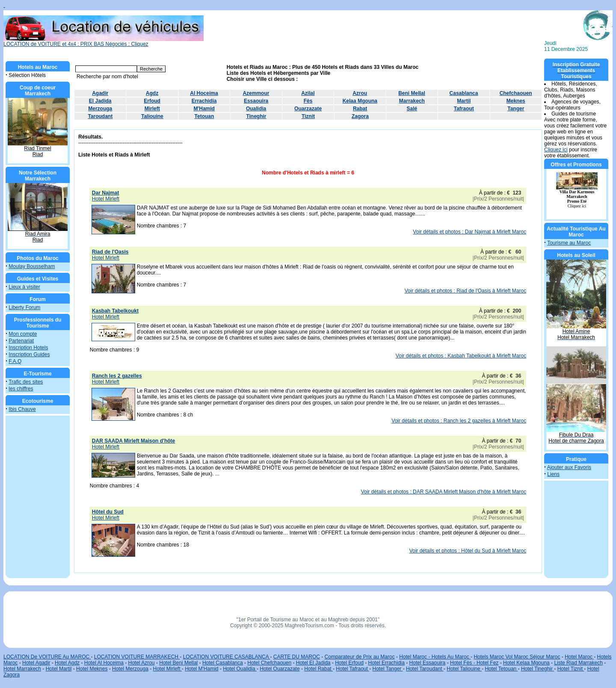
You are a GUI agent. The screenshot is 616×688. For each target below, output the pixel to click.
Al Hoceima (204, 93)
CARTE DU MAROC (297, 657)
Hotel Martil (59, 669)
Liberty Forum (24, 307)
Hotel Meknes (92, 669)
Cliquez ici (556, 150)
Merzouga (100, 109)
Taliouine (152, 116)
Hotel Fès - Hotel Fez (474, 663)
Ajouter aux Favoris (569, 467)
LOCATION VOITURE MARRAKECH (137, 657)
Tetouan (204, 116)
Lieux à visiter (24, 287)
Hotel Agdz (67, 663)
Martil (464, 101)
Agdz (152, 93)
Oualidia (256, 109)
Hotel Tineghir (538, 669)
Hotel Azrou (142, 663)
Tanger (516, 109)
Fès (308, 101)
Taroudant (100, 116)
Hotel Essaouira (428, 663)
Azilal (308, 93)
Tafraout (464, 109)
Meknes (516, 101)
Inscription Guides (29, 354)
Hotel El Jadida (313, 663)
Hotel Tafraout (352, 669)
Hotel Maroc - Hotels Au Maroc (435, 657)
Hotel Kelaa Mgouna (526, 663)
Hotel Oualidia (240, 669)
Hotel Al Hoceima (104, 663)
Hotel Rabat (318, 669)
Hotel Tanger (388, 669)
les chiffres (21, 389)
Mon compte (23, 334)
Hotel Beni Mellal (178, 663)
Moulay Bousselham (32, 266)
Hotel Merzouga (130, 669)
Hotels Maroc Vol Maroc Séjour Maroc (517, 657)
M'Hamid (204, 109)
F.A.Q (15, 361)
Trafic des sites (26, 382)
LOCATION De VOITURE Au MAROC (47, 657)
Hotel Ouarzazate (280, 669)
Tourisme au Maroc (569, 243)
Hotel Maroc (579, 657)
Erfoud (152, 101)
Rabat (360, 109)
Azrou (360, 93)
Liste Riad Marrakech (578, 663)
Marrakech (412, 101)
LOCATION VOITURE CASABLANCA (227, 657)
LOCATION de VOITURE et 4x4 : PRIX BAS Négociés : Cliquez (104, 42)
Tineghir (256, 116)
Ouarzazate (308, 109)
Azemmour (256, 93)
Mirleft (152, 109)
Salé (412, 109)
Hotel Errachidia (386, 663)
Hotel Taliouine (464, 669)
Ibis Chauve (22, 409)
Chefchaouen (516, 93)
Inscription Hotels (28, 348)
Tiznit (308, 116)
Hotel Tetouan (501, 669)
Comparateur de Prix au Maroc (360, 657)
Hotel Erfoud (349, 663)
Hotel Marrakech (22, 669)
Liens (553, 474)
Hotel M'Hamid (201, 669)
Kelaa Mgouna (360, 101)
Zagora (360, 116)
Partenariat (21, 341)
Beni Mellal (412, 93)
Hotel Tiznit (571, 669)
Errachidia (204, 101)
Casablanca (464, 93)
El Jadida (100, 101)
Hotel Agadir (36, 663)
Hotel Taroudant (425, 669)
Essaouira (256, 101)
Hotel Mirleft (167, 669)
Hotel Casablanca (223, 663)
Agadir (100, 93)
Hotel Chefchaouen (269, 663)
